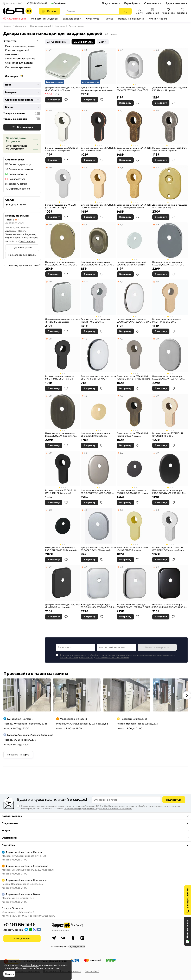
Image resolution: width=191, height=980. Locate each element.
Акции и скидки (16, 19)
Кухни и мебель (158, 19)
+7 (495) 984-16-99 (37, 3)
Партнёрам (131, 3)
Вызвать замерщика (157, 647)
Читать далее (27, 241)
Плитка (109, 19)
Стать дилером (22, 939)
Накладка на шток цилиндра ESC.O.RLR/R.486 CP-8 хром (131, 263)
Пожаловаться (17, 179)
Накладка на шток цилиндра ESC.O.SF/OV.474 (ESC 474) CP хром (167, 263)
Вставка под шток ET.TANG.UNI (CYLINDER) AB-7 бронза (132, 435)
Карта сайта (92, 971)
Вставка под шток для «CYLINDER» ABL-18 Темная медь (98, 149)
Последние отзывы (17, 216)
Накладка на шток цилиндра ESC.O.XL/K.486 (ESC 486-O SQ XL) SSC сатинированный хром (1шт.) (98, 606)
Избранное (168, 11)
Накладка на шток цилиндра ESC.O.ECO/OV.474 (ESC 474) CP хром (133, 320)
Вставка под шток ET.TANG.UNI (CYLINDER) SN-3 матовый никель (133, 378)
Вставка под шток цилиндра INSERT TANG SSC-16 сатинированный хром (95, 320)
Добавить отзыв (22, 247)
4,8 (122, 50)
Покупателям (110, 3)
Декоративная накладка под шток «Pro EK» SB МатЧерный (63, 606)
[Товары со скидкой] (38, 119)
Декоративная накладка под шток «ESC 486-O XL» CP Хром (63, 89)
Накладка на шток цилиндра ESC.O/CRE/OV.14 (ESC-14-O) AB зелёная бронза (97, 263)
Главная (7, 26)
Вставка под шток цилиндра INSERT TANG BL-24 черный (60, 378)
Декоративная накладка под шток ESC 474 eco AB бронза (170, 89)
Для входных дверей (41, 26)
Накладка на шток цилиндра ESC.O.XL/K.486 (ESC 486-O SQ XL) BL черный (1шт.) (170, 606)
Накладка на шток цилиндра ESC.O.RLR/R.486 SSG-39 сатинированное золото (96, 435)
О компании (152, 3)
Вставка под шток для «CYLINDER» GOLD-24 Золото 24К (98, 206)
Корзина (182, 11)
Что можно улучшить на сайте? (22, 265)
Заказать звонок (13, 930)
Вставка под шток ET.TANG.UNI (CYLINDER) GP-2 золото (132, 549)
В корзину (54, 100)
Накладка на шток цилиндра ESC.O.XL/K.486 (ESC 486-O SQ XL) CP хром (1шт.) (134, 606)
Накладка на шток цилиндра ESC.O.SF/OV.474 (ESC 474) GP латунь (60, 263)
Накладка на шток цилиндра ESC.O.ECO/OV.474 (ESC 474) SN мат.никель (97, 492)
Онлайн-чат (60, 3)
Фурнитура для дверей (19, 63)
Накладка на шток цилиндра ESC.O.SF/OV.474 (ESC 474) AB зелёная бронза (60, 435)
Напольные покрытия (131, 19)
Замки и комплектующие (20, 58)
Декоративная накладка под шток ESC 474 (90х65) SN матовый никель (98, 549)
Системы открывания (18, 67)
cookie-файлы (30, 965)
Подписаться (174, 800)
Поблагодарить (18, 174)
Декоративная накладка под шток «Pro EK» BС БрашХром (63, 320)
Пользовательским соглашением (112, 657)
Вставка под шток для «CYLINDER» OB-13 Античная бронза (134, 149)
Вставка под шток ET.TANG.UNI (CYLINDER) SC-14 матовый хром (168, 549)
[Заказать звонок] (188, 900)
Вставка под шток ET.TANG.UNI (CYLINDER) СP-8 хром (61, 206)
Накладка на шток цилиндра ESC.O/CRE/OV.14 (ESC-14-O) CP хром (132, 89)
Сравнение (152, 11)
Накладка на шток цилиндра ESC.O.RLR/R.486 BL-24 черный (61, 549)
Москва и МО (14, 3)
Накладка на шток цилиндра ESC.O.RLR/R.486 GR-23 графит (132, 492)
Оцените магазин (60, 930)
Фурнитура (93, 19)
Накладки (60, 26)
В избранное (66, 100)
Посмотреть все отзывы (22, 255)
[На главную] (18, 11)
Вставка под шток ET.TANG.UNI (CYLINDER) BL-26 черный (61, 492)
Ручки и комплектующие (20, 46)
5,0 (86, 50)
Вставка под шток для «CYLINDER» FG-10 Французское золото (134, 206)
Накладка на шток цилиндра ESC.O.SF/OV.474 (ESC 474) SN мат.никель (167, 378)
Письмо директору (20, 164)
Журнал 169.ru (17, 205)
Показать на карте (18, 755)
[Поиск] (125, 11)
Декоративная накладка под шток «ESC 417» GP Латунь (170, 206)
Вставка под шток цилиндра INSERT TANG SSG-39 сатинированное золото (167, 320)
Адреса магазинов (177, 3)
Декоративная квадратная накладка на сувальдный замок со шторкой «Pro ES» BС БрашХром (98, 89)
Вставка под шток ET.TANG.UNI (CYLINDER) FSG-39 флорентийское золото (168, 435)
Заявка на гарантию (21, 169)
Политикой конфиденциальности (77, 657)
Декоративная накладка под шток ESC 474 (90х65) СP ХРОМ (98, 378)
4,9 (50, 50)
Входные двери (72, 19)
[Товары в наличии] (38, 113)
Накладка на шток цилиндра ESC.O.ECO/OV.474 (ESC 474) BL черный (168, 492)
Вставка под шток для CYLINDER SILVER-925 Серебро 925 (62, 149)
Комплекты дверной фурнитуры (17, 52)
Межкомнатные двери (44, 19)
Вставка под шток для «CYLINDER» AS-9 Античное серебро (170, 149)
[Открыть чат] (188, 931)
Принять (9, 974)
